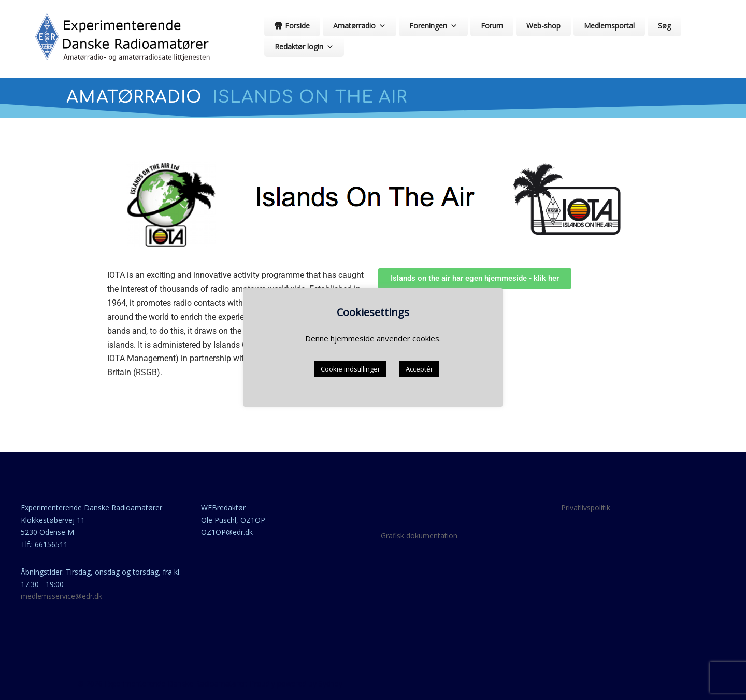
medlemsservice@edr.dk (61, 596)
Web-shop (543, 26)
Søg (664, 26)
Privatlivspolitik (586, 508)
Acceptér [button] (419, 369)
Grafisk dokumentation (419, 535)
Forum (492, 26)
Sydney (331, 684)
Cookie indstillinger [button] (350, 369)
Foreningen (433, 26)
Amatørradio (360, 26)
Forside (297, 26)
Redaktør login (304, 46)
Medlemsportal (609, 26)
